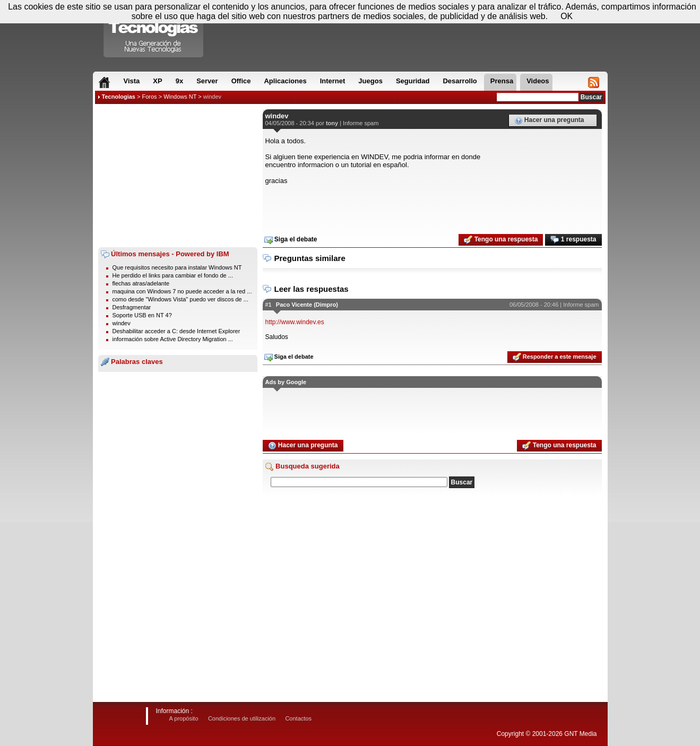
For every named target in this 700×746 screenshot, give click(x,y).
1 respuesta (573, 240)
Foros (149, 97)
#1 (269, 305)
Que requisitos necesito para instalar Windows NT (177, 267)
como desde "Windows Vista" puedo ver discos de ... (180, 299)
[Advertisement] (178, 176)
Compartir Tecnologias (154, 31)
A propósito (184, 718)
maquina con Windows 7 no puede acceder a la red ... (182, 291)
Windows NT (180, 97)
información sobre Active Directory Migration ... (173, 339)
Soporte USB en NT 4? (142, 315)
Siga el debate (291, 240)
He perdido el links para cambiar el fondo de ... (173, 275)
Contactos (298, 718)
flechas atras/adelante (141, 283)
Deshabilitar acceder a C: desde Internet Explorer (176, 331)
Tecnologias (119, 97)
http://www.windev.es (295, 322)
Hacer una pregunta (549, 120)
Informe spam (361, 123)
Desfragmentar (132, 307)
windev (212, 97)
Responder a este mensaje (555, 357)
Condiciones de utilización (242, 718)
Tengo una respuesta (501, 240)
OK (567, 16)
